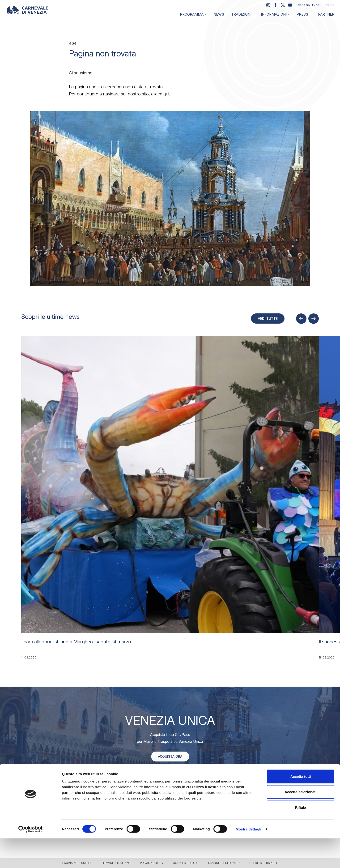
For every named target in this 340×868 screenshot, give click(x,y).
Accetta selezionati (300, 822)
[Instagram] (268, 5)
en (327, 5)
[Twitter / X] (283, 5)
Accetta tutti (301, 806)
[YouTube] (290, 5)
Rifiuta (301, 837)
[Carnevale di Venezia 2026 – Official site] (27, 10)
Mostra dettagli (248, 859)
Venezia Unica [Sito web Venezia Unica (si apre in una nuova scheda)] (309, 5)
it (333, 5)
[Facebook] (276, 5)
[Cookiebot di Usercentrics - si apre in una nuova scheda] (31, 859)
